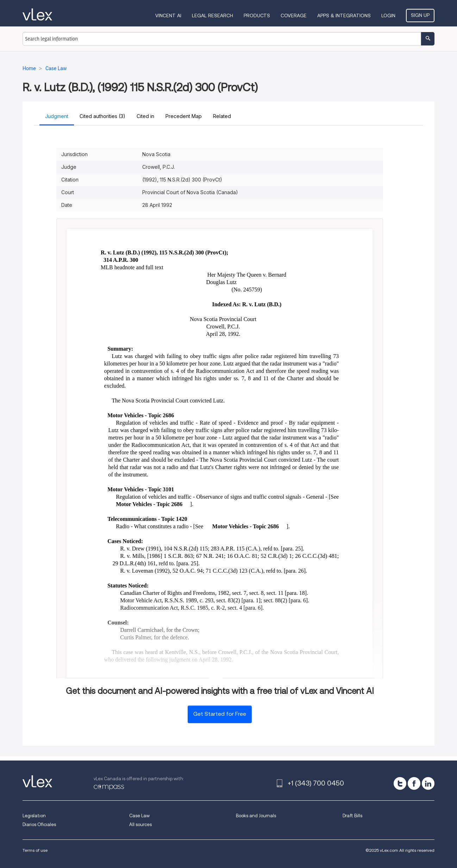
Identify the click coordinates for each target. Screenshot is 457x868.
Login (388, 16)
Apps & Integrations (344, 16)
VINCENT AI (168, 16)
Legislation (34, 816)
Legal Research (212, 16)
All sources (140, 824)
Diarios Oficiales (39, 824)
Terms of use (35, 850)
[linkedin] (428, 783)
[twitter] (400, 783)
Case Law (139, 816)
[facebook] (414, 783)
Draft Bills (352, 816)
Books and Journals (256, 816)
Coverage (294, 16)
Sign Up (420, 15)
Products (257, 16)
